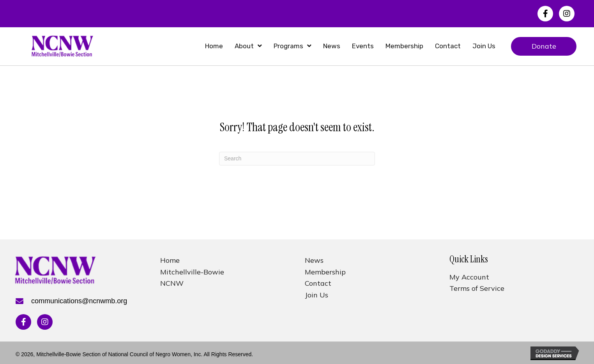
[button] (545, 14)
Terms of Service (477, 288)
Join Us (316, 295)
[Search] (297, 159)
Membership (325, 272)
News (314, 260)
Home (170, 260)
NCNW (172, 283)
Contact (318, 283)
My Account (469, 277)
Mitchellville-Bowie (192, 272)
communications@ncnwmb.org (79, 301)
